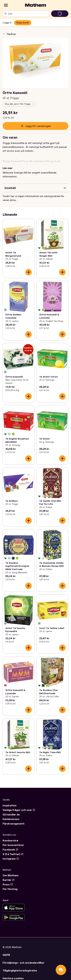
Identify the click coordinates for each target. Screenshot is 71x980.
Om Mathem (11, 875)
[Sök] (6, 14)
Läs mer (8, 168)
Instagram (11, 859)
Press (8, 884)
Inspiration (10, 805)
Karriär (9, 880)
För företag (10, 889)
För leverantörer (13, 845)
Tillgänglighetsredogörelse (20, 970)
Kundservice (10, 840)
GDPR (6, 955)
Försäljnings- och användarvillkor (24, 963)
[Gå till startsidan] (35, 5)
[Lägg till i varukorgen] (28, 272)
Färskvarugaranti (13, 824)
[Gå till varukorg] (60, 14)
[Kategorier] (6, 5)
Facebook (10, 850)
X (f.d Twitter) (13, 854)
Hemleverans (11, 819)
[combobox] (28, 14)
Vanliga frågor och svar (19, 810)
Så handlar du (11, 814)
